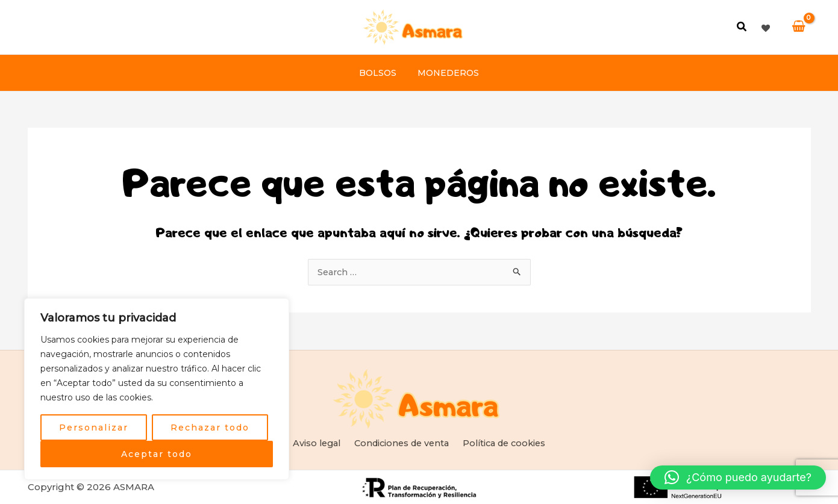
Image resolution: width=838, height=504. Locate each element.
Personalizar (94, 428)
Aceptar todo (157, 454)
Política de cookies (504, 443)
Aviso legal (316, 443)
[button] (742, 28)
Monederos (446, 73)
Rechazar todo (210, 428)
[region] (157, 389)
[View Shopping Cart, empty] (799, 27)
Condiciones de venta (400, 443)
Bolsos (380, 73)
